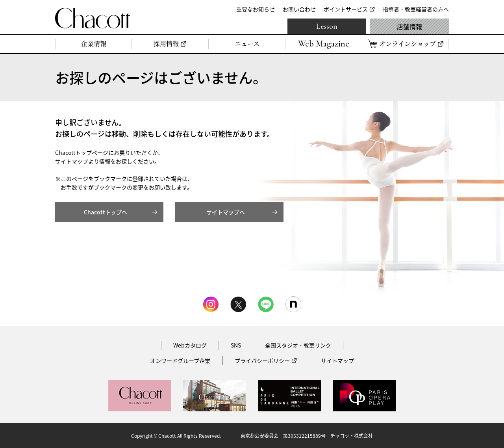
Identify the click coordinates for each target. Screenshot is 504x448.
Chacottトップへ (106, 212)
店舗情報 (409, 26)
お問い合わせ (299, 9)
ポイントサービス (346, 9)
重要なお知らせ (256, 9)
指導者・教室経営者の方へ (416, 9)
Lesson (327, 26)
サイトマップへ (226, 212)
